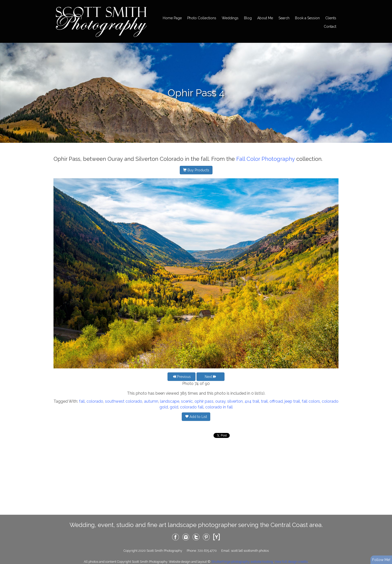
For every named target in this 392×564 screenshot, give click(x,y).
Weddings (230, 18)
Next (211, 377)
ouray (220, 401)
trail (264, 401)
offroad (276, 401)
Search (284, 18)
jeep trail (292, 401)
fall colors (311, 401)
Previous (182, 377)
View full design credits (291, 562)
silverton (235, 401)
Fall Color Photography (265, 159)
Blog (248, 18)
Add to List (196, 417)
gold (174, 407)
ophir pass (204, 401)
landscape (170, 401)
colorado (95, 401)
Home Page (172, 18)
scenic (187, 401)
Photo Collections (202, 18)
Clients (331, 18)
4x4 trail (252, 401)
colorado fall (192, 407)
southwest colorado (124, 401)
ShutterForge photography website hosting (242, 562)
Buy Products (196, 170)
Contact (330, 27)
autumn (151, 401)
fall (82, 401)
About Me (265, 18)
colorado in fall (219, 407)
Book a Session (307, 18)
